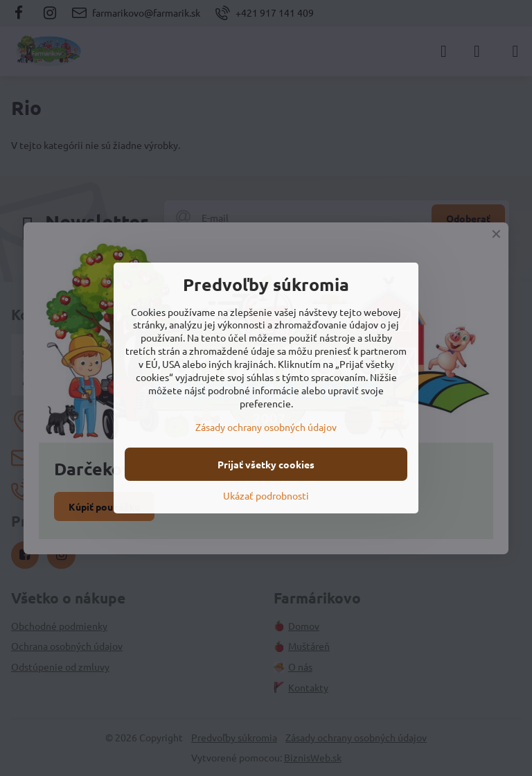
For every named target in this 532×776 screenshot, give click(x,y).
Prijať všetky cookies (266, 464)
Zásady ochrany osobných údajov (266, 427)
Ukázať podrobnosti (266, 495)
